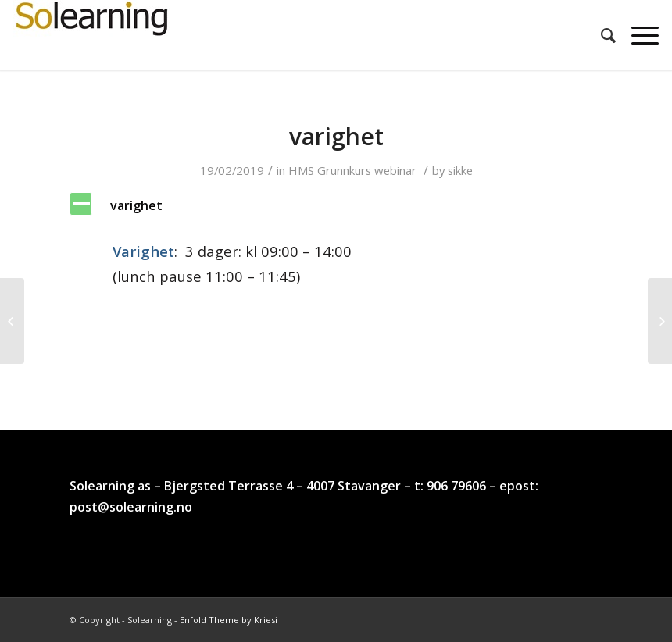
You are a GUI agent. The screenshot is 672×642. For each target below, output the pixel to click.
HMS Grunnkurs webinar (352, 170)
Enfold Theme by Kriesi (229, 620)
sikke (460, 170)
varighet (336, 136)
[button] (336, 206)
